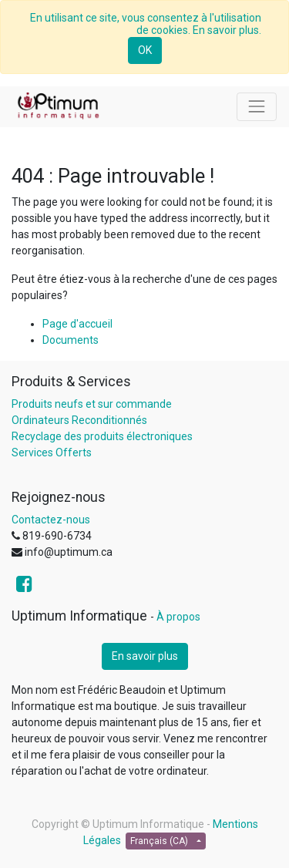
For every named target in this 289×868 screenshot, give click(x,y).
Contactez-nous (51, 520)
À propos (178, 617)
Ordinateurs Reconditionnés (79, 420)
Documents (71, 340)
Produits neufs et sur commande (92, 404)
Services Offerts (52, 453)
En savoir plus (145, 656)
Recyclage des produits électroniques (102, 436)
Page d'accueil (77, 324)
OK (145, 50)
